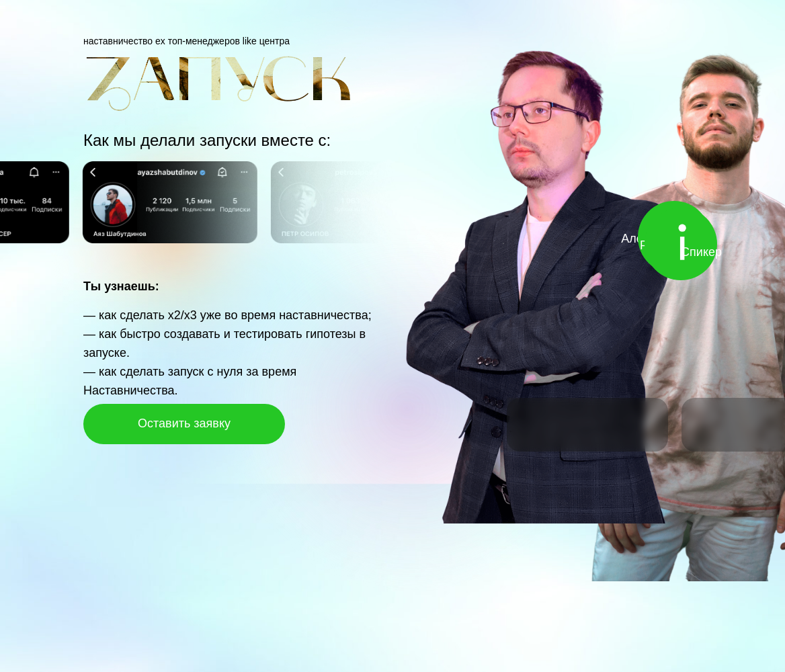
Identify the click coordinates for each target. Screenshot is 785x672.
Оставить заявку (184, 423)
